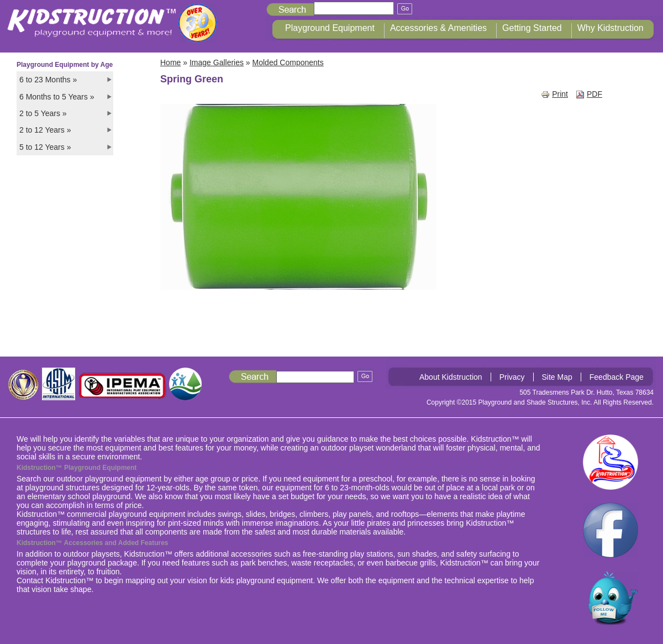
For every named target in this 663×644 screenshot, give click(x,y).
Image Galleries (217, 62)
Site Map (557, 377)
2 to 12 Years (45, 130)
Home (170, 62)
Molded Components (288, 62)
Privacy (512, 377)
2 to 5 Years (43, 113)
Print (554, 94)
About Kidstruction (451, 377)
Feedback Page (617, 377)
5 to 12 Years (45, 147)
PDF (589, 94)
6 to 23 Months (48, 80)
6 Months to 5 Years (57, 97)
